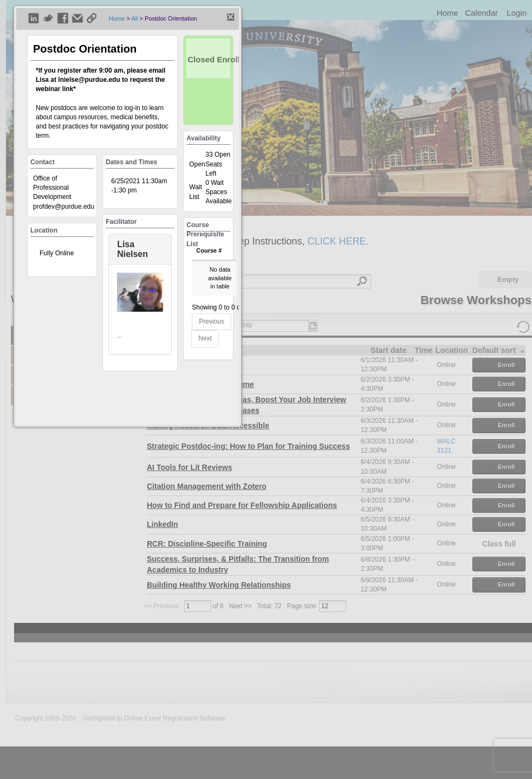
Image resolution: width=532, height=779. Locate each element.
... (120, 336)
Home (117, 18)
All (134, 18)
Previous (212, 321)
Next (205, 338)
